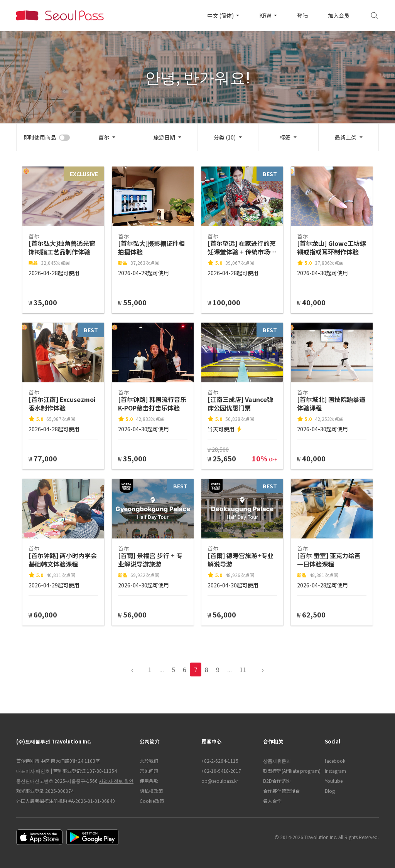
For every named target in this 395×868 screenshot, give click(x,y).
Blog (330, 791)
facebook (335, 761)
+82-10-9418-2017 (221, 771)
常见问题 (149, 771)
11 (243, 670)
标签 (285, 137)
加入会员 (339, 15)
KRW (266, 15)
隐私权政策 (151, 791)
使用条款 (149, 781)
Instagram (335, 771)
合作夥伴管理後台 (282, 791)
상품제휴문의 (277, 761)
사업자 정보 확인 (116, 781)
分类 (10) (225, 137)
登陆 (302, 15)
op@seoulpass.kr (220, 781)
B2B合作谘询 (277, 781)
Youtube (334, 781)
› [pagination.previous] (263, 670)
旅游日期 (164, 137)
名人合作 (272, 801)
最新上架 (346, 137)
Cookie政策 (152, 801)
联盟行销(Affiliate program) (290, 771)
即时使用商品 (40, 137)
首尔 (104, 137)
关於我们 (149, 761)
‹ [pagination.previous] (132, 670)
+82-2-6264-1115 (220, 761)
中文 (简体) (221, 15)
